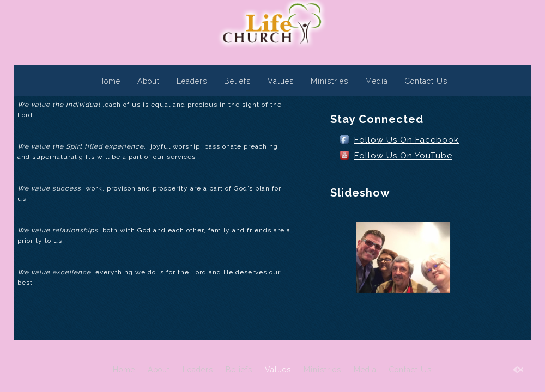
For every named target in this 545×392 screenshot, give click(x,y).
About (149, 81)
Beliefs (237, 81)
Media (377, 81)
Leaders (192, 81)
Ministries (329, 81)
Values (281, 81)
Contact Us (426, 81)
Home (109, 81)
